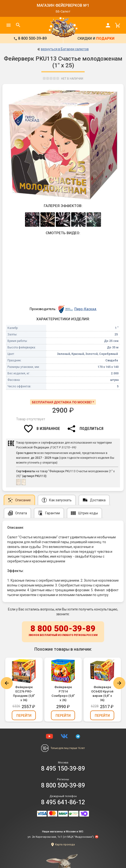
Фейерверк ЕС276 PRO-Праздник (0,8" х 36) (24, 694)
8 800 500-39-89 (63, 631)
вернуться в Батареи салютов (65, 49)
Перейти (24, 716)
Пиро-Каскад (85, 309)
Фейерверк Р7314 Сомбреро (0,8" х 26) (63, 694)
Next (119, 683)
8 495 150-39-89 (63, 769)
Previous (7, 683)
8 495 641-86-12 (63, 802)
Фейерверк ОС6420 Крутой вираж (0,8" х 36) (102, 694)
